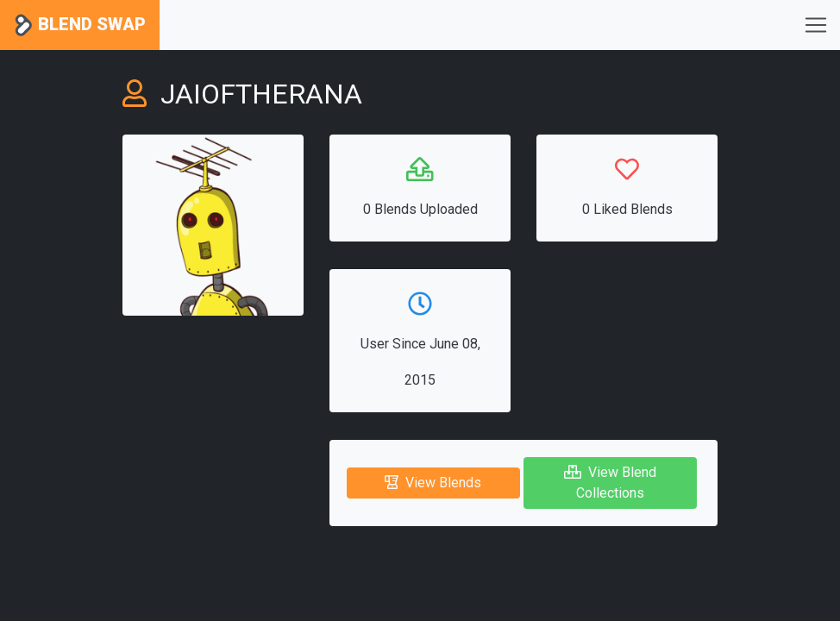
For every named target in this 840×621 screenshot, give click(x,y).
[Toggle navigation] (816, 25)
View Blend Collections (610, 483)
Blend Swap (80, 25)
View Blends (433, 483)
